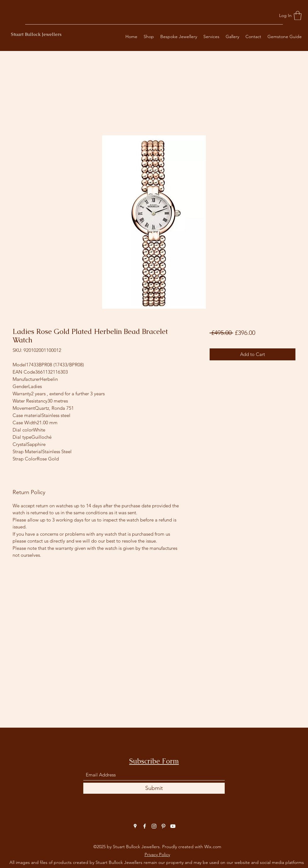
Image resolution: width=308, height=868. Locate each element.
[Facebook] (145, 826)
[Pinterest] (163, 826)
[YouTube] (173, 826)
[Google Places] (135, 826)
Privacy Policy (157, 854)
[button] (298, 16)
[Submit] (154, 788)
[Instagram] (154, 826)
